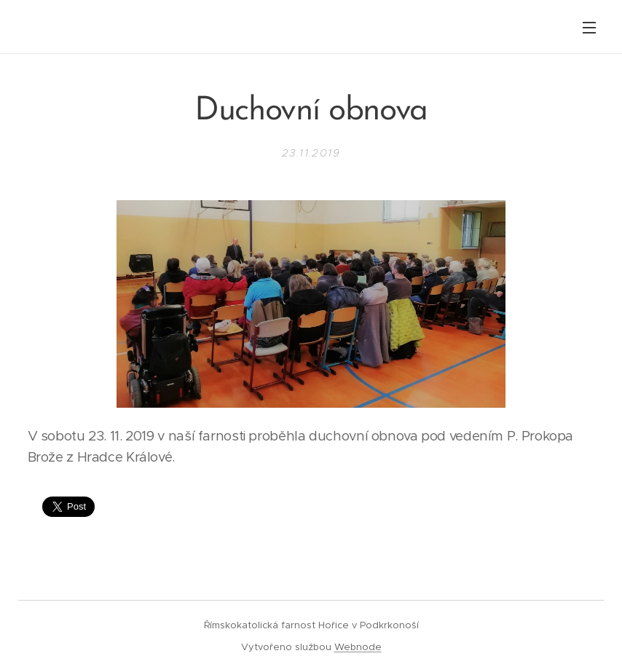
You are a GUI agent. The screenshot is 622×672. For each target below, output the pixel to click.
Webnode (358, 647)
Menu (589, 28)
